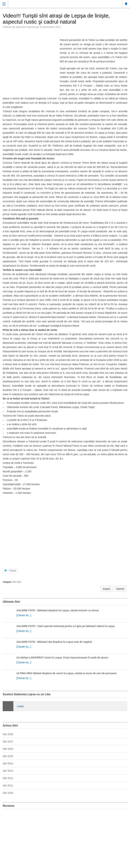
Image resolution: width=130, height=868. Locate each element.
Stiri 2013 (8, 771)
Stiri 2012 (8, 778)
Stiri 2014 (8, 763)
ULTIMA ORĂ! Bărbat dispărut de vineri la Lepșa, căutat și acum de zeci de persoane (67, 673)
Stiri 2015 (8, 756)
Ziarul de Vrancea (26, 27)
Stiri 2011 (17, 582)
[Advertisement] (65, 837)
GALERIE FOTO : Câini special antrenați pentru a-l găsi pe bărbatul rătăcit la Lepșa (66, 626)
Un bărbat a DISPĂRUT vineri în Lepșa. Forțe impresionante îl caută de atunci (62, 658)
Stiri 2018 (8, 734)
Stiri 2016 (8, 749)
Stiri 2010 (8, 793)
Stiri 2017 (8, 742)
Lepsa (126, 4)
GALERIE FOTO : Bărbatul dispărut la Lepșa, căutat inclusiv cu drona (58, 610)
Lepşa (20, 706)
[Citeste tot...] (24, 615)
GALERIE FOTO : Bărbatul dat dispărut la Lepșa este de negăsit (54, 642)
